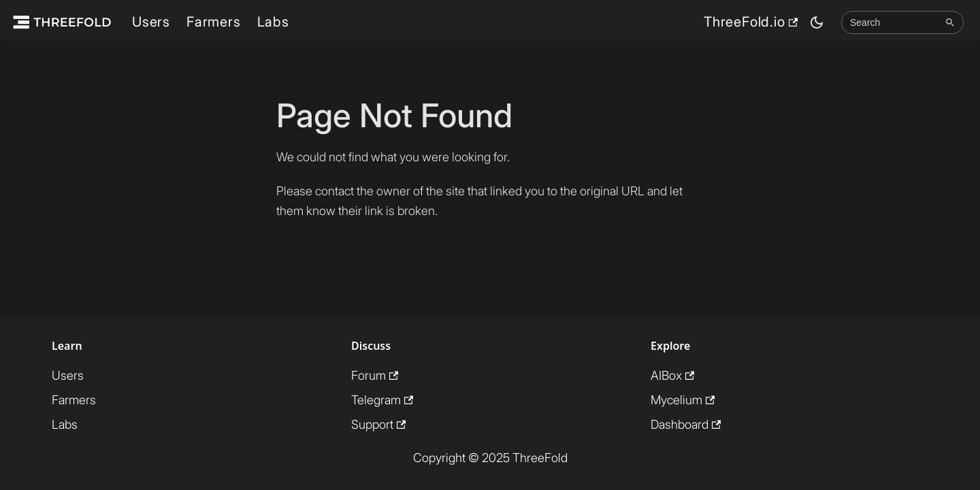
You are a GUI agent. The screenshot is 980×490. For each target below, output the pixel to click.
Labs (273, 22)
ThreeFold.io (751, 22)
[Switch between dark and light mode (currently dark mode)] (817, 22)
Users (151, 22)
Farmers (214, 22)
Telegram (382, 400)
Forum (375, 375)
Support (378, 424)
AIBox (672, 375)
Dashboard (686, 424)
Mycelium (683, 400)
